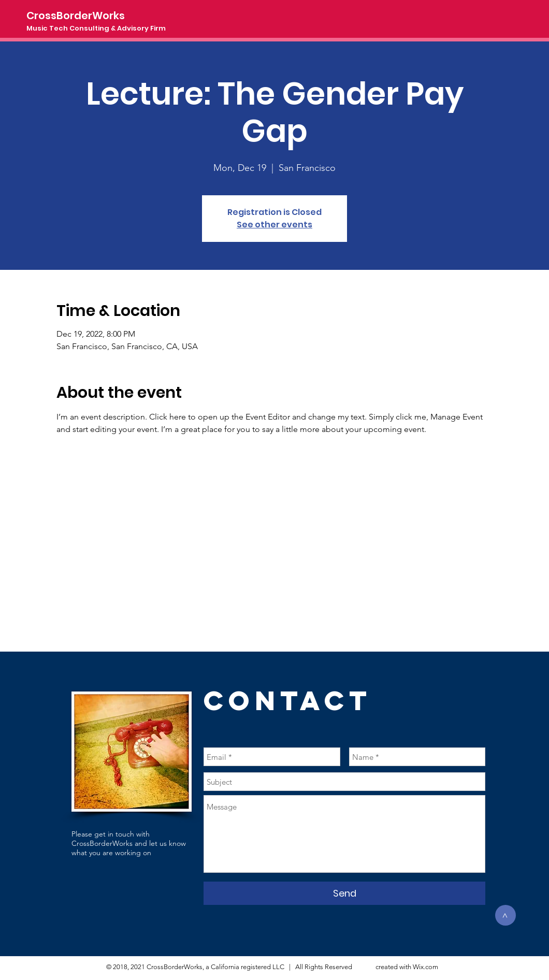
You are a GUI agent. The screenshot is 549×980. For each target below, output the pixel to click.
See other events (274, 225)
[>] (505, 915)
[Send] (344, 893)
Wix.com (425, 967)
